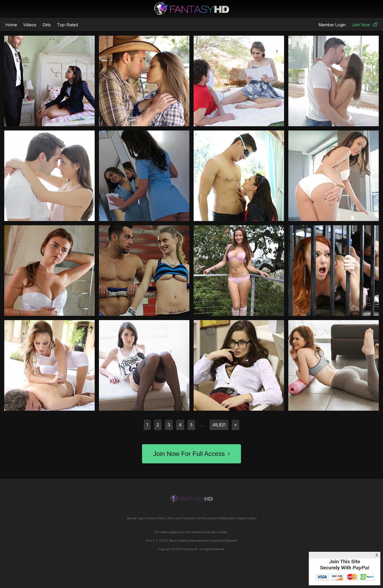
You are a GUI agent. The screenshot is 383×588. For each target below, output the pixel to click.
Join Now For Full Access (191, 454)
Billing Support (208, 518)
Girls (47, 25)
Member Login (332, 25)
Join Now (365, 25)
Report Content (247, 518)
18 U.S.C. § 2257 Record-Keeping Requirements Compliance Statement (192, 541)
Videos (30, 25)
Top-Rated (67, 25)
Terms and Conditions (182, 518)
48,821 (219, 425)
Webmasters (228, 518)
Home (11, 25)
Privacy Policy (156, 518)
